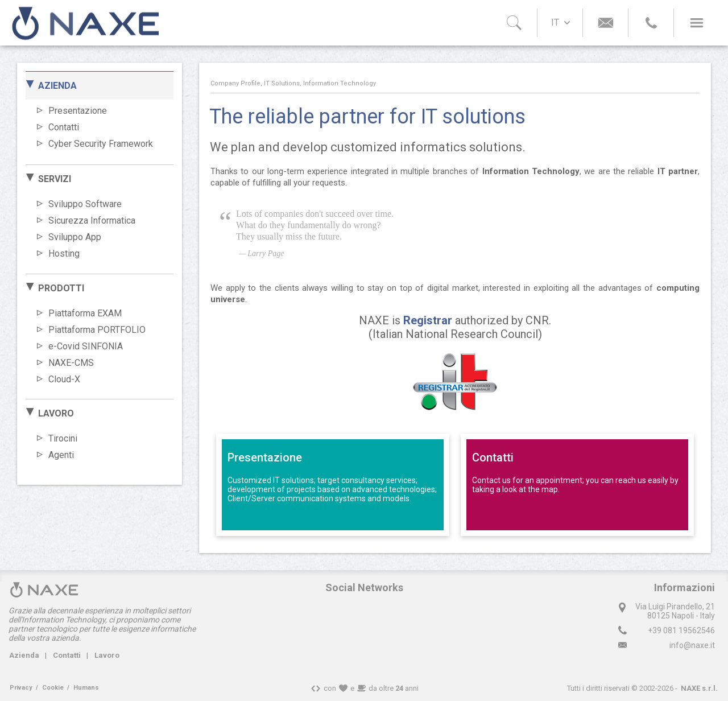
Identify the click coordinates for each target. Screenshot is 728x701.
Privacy (21, 688)
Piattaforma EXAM (85, 313)
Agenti (61, 455)
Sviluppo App (75, 237)
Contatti (64, 127)
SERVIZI (55, 179)
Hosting (64, 253)
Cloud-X (64, 379)
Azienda (24, 655)
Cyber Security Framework (101, 144)
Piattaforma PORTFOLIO (97, 330)
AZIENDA (57, 86)
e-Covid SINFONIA (86, 346)
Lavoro (107, 655)
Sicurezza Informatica (92, 220)
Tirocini (63, 438)
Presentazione (78, 111)
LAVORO (56, 413)
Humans (86, 688)
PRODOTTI (61, 288)
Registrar (428, 320)
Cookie (53, 688)
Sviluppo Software (85, 204)
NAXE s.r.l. (699, 688)
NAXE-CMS (71, 363)
